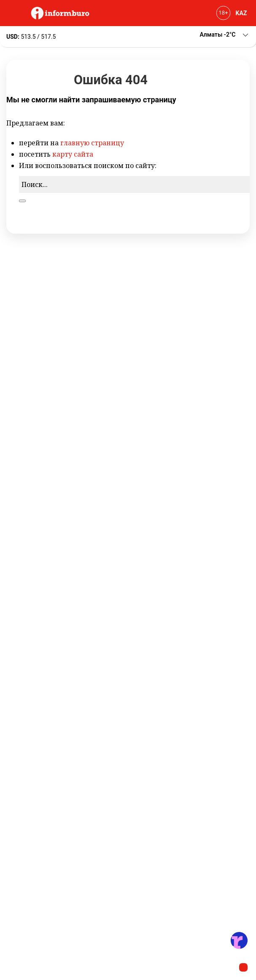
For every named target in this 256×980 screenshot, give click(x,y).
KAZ (241, 13)
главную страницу (92, 143)
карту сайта (73, 154)
